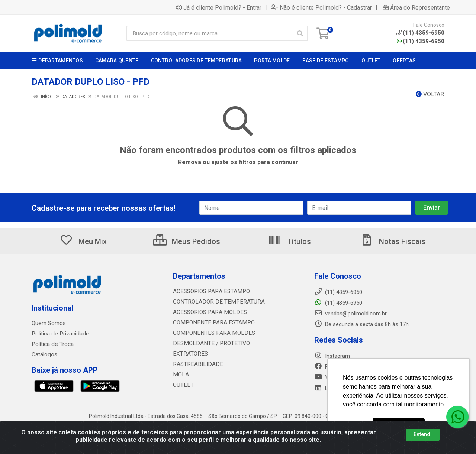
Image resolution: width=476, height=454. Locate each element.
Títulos (290, 241)
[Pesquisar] (300, 33)
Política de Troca (52, 344)
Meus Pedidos (186, 241)
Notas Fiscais (393, 241)
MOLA (180, 374)
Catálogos (44, 354)
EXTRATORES (189, 354)
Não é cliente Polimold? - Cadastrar (321, 7)
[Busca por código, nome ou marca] (210, 33)
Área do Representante (416, 7)
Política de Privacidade (59, 334)
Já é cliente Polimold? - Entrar (219, 7)
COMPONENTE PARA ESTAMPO (211, 322)
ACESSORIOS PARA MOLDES (208, 312)
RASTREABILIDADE (196, 364)
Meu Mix (83, 241)
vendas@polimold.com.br (350, 314)
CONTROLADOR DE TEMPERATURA (216, 302)
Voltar (430, 94)
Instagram (332, 356)
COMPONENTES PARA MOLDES (211, 333)
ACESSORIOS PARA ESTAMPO (210, 291)
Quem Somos (49, 323)
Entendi (423, 434)
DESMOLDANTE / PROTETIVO (209, 343)
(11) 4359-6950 (421, 41)
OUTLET (183, 385)
